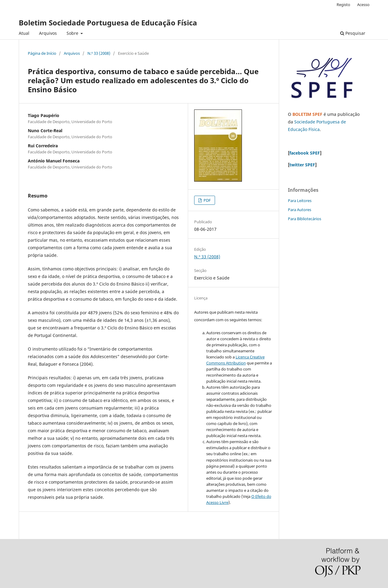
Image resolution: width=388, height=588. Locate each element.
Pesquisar (353, 33)
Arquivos (48, 33)
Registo (343, 5)
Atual (24, 33)
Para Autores (300, 210)
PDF (207, 200)
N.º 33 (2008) (99, 53)
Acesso (363, 5)
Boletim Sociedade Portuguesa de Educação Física (108, 23)
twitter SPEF (302, 165)
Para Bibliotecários (305, 219)
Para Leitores (300, 201)
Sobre (73, 33)
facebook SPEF (305, 153)
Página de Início (42, 53)
